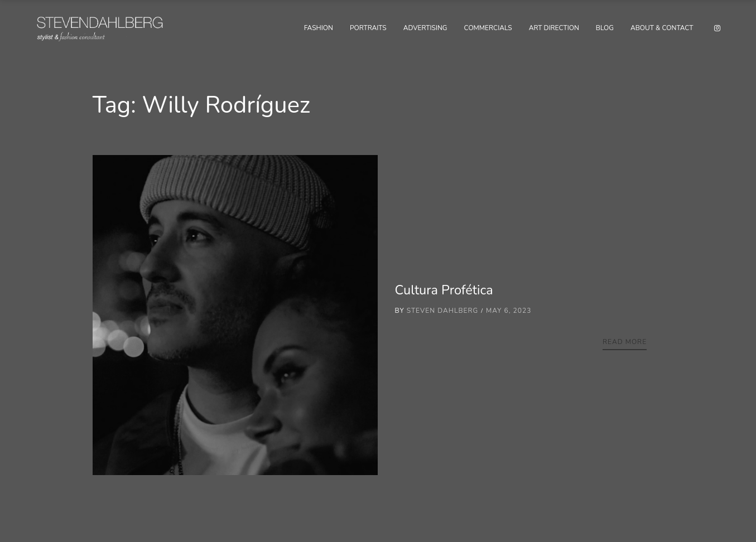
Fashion (319, 28)
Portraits (368, 28)
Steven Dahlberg (443, 311)
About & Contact (662, 28)
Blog (605, 28)
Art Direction (554, 28)
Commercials (488, 28)
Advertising (425, 28)
